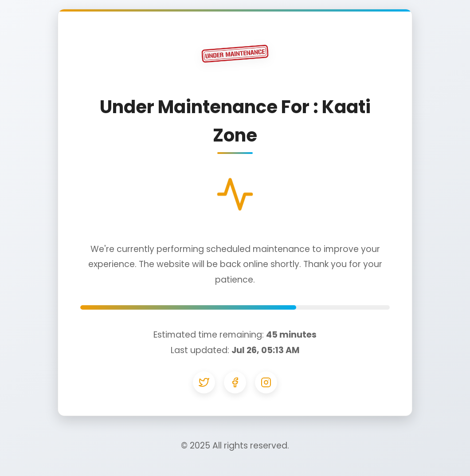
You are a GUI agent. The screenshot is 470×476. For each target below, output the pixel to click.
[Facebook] (235, 382)
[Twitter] (204, 382)
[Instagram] (266, 382)
